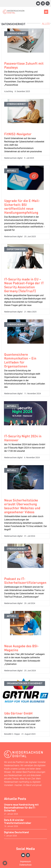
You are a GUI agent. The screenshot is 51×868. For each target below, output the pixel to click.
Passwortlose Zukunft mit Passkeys (24, 65)
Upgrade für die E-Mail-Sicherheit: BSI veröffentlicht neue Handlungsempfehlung (22, 207)
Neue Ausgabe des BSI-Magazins (21, 648)
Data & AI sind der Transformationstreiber (18, 821)
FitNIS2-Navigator (18, 134)
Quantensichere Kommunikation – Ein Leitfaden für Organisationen (20, 360)
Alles (46, 24)
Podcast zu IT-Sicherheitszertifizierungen (25, 581)
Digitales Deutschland (16, 832)
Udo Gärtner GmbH (18, 713)
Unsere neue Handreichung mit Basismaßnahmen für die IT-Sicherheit (21, 807)
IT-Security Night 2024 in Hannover (23, 438)
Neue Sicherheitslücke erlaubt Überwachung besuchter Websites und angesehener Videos (22, 506)
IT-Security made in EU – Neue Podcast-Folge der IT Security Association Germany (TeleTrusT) (24, 285)
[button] (46, 12)
